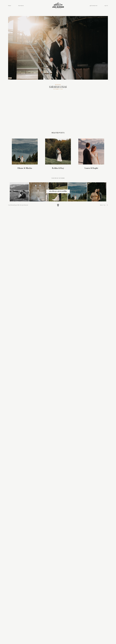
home (10, 6)
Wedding (58, 85)
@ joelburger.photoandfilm (58, 469)
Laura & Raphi (91, 431)
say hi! (106, 6)
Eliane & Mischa (25, 431)
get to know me (94, 6)
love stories (21, 6)
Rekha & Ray (58, 431)
